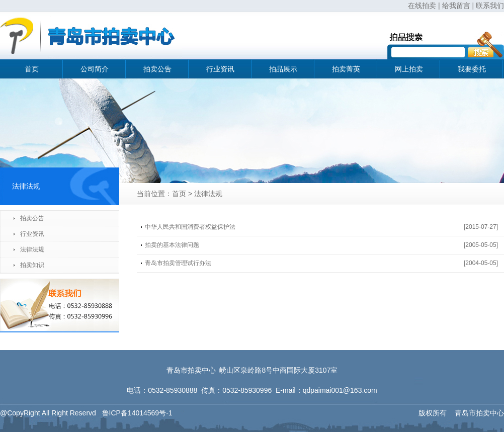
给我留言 (456, 6)
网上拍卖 (409, 69)
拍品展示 (283, 69)
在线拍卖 (422, 6)
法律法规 (32, 249)
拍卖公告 (157, 69)
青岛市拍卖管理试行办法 (178, 263)
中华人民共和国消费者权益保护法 (190, 227)
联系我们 (490, 6)
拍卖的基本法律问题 (172, 245)
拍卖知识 (32, 265)
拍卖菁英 (346, 69)
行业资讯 (220, 69)
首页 (32, 69)
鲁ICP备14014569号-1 (137, 413)
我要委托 (472, 69)
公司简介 (95, 69)
